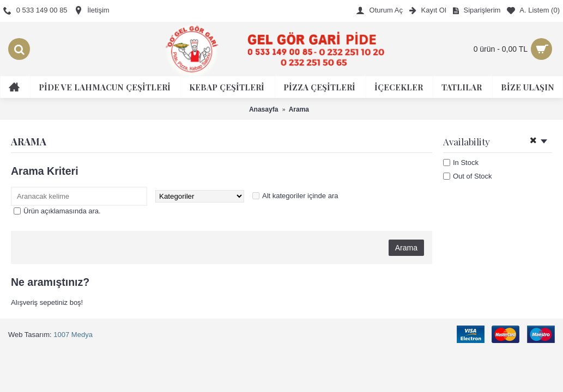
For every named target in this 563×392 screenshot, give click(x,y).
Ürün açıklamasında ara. (62, 211)
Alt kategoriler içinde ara (300, 196)
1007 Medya (73, 335)
